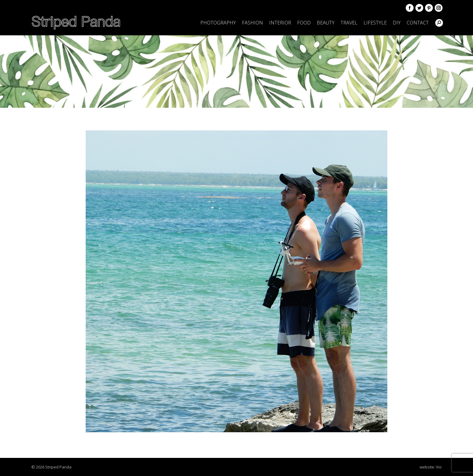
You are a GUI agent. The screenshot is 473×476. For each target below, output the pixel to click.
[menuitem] (218, 23)
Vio (439, 467)
